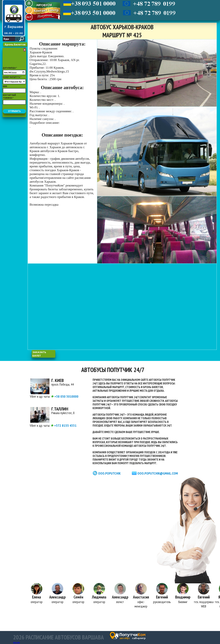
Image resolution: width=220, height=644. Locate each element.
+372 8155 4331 (64, 425)
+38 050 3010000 (65, 396)
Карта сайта (16, 642)
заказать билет (39, 354)
